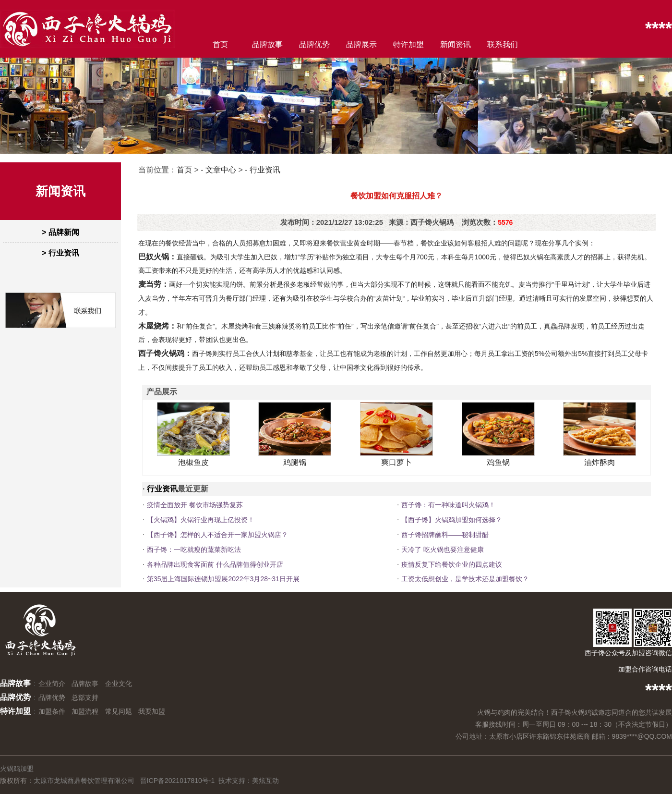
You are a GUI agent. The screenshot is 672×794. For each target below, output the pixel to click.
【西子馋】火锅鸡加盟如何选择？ (452, 520)
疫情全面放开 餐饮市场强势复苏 (195, 505)
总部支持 (85, 697)
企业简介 (52, 684)
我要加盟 (152, 711)
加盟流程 (85, 711)
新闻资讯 (456, 44)
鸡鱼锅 (498, 462)
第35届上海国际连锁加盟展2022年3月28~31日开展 (223, 579)
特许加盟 (408, 44)
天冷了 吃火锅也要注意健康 (443, 550)
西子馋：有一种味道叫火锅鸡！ (448, 505)
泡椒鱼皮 (193, 462)
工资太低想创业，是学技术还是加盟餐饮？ (465, 579)
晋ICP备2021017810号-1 (178, 781)
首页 (220, 44)
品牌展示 (361, 44)
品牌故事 (267, 44)
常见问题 (119, 711)
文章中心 (221, 170)
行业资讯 (265, 170)
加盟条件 (52, 711)
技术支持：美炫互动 (249, 781)
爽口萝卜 (396, 462)
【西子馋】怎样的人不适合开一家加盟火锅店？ (217, 535)
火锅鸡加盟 (17, 769)
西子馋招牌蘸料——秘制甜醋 (445, 535)
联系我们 (503, 44)
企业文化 (119, 684)
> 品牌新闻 (60, 232)
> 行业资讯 (60, 253)
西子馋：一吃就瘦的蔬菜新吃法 (194, 550)
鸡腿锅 (295, 462)
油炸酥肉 (600, 462)
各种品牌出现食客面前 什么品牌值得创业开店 (215, 564)
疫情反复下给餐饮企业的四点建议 (452, 564)
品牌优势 (314, 44)
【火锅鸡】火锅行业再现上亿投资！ (201, 520)
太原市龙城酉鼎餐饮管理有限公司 (84, 781)
